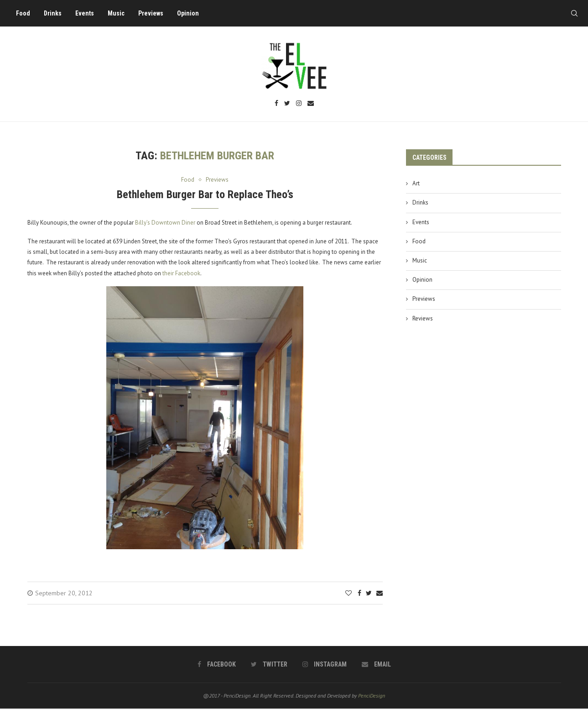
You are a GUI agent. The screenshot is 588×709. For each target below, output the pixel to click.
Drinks (53, 13)
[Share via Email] (380, 593)
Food (23, 13)
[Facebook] (276, 104)
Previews (151, 13)
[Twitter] (287, 104)
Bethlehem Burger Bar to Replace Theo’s (205, 194)
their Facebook (181, 273)
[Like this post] (349, 593)
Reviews (423, 318)
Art (416, 183)
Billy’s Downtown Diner (165, 223)
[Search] (574, 13)
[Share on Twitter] (369, 593)
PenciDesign (372, 696)
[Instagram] (299, 104)
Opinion (188, 13)
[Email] (311, 104)
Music (116, 13)
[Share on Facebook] (359, 593)
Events (85, 13)
